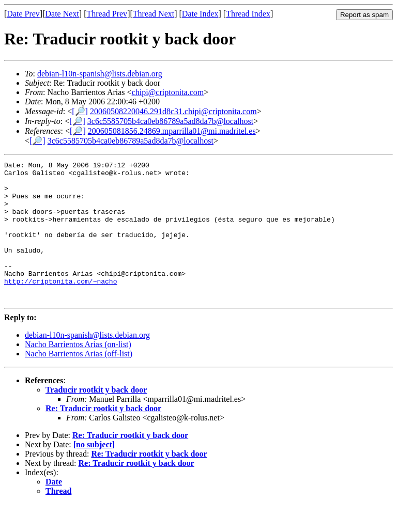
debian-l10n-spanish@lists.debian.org (100, 74)
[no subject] (94, 472)
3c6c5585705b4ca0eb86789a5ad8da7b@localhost (170, 121)
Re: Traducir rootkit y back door (103, 436)
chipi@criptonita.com (168, 92)
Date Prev (23, 14)
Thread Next (154, 14)
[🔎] (80, 111)
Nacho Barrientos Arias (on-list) (78, 372)
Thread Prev (107, 14)
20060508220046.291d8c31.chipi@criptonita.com (173, 111)
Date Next (62, 14)
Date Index (200, 14)
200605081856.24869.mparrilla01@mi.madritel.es (172, 131)
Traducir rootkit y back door (96, 418)
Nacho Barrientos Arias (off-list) (79, 381)
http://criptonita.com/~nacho (60, 306)
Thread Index (248, 14)
